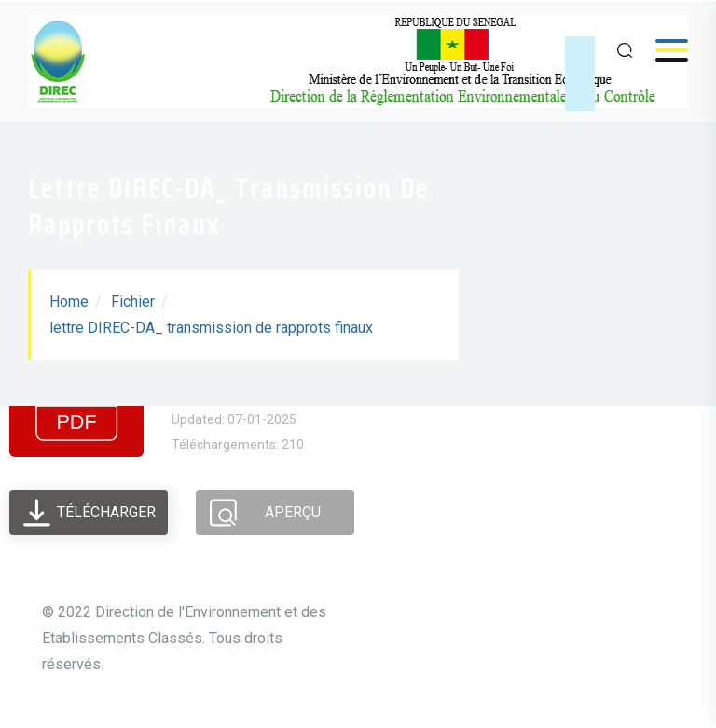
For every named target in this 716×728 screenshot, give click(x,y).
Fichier (133, 302)
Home (69, 302)
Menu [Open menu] (662, 50)
